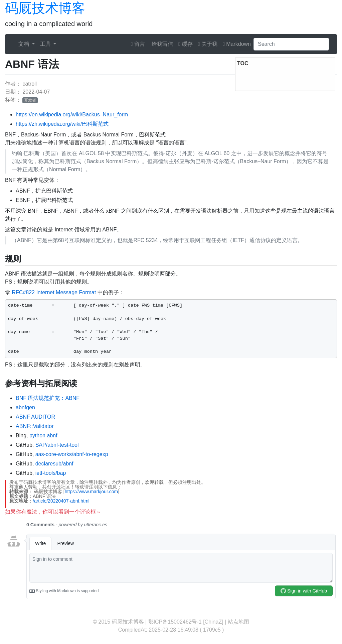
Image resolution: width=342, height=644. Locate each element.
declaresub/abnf (54, 464)
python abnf (43, 436)
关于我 (208, 44)
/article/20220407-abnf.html (61, 501)
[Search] (291, 44)
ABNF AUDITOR (35, 417)
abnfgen (25, 407)
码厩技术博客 (45, 8)
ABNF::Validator (35, 426)
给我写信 (162, 44)
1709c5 (212, 630)
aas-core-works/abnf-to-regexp (72, 454)
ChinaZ (213, 622)
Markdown (237, 44)
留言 (138, 44)
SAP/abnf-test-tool (57, 445)
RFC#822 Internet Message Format (54, 292)
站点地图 (238, 622)
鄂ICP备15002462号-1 (175, 622)
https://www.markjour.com (92, 492)
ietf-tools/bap (51, 473)
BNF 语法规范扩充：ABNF (48, 398)
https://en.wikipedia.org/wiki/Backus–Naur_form (72, 115)
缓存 (185, 44)
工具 (46, 44)
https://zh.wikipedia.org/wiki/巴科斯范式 (62, 124)
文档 (24, 44)
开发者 (30, 100)
